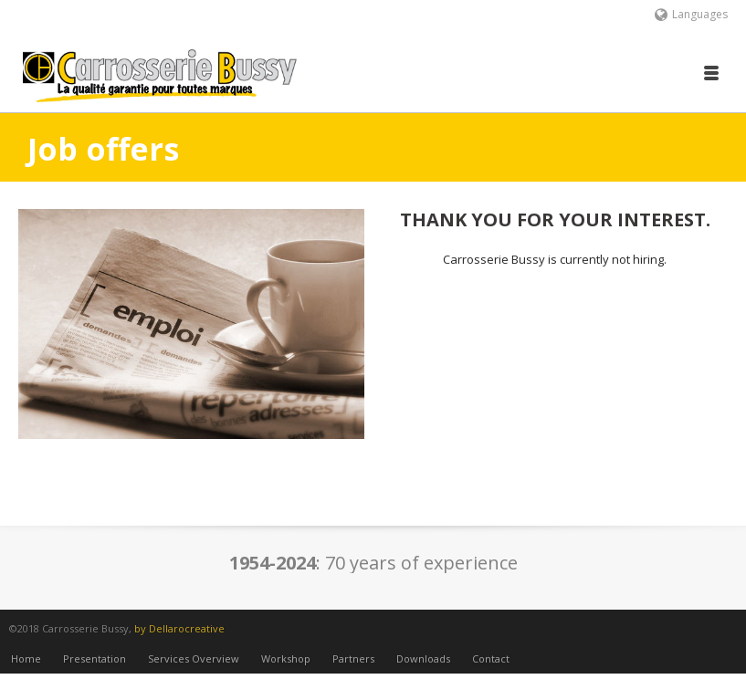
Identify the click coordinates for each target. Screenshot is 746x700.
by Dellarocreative (179, 628)
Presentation (95, 671)
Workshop (286, 671)
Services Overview (194, 671)
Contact (491, 671)
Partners (353, 671)
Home (26, 671)
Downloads (423, 671)
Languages (691, 14)
